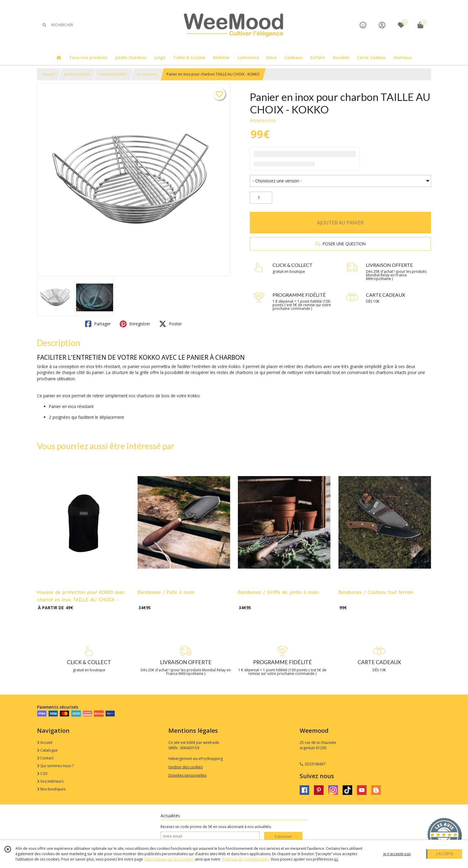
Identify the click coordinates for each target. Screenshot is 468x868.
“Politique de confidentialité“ (245, 859)
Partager (98, 324)
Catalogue (47, 750)
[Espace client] (382, 25)
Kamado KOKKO (113, 74)
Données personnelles (187, 775)
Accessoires (147, 74)
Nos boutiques (51, 789)
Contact (45, 758)
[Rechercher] (44, 25)
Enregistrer (135, 324)
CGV (42, 774)
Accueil (49, 74)
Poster (170, 324)
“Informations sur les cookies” (169, 859)
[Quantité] (261, 198)
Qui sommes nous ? (55, 766)
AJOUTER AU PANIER (340, 223)
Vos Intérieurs (50, 781)
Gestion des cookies (185, 767)
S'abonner (283, 837)
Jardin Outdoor (77, 74)
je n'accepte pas (397, 854)
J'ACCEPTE (445, 854)
